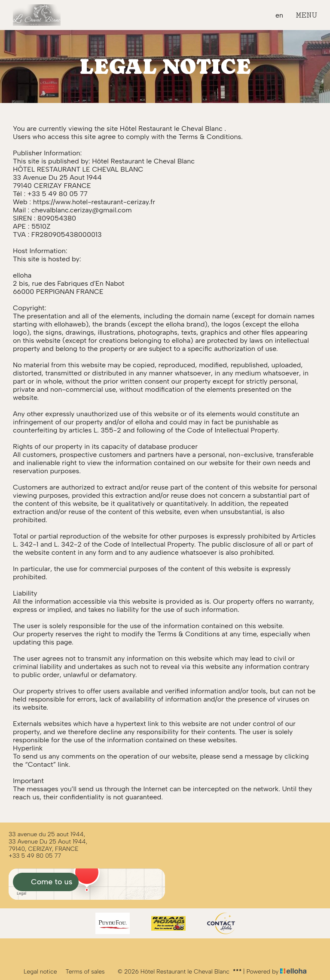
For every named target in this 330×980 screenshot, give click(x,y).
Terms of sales (85, 972)
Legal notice (40, 972)
